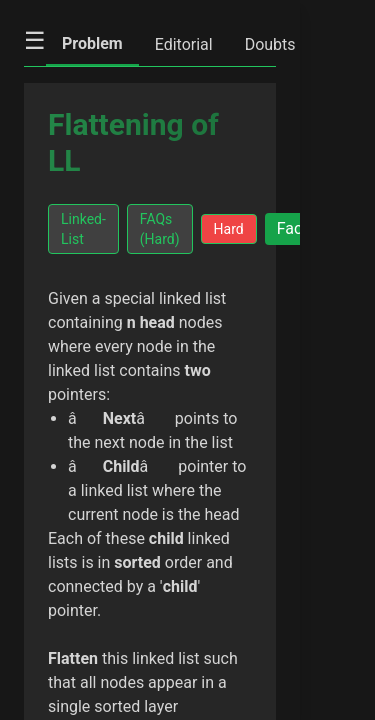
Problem (92, 43)
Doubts (270, 44)
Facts (296, 228)
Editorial (184, 44)
